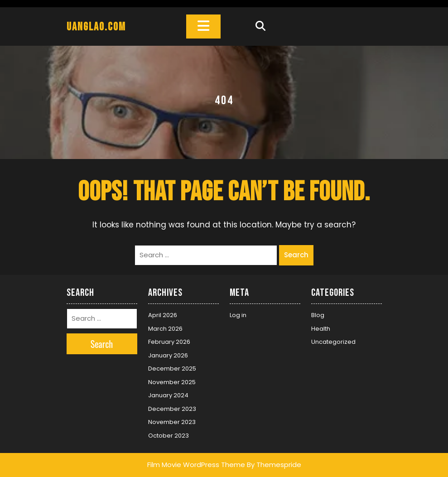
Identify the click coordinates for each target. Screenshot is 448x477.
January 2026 (168, 355)
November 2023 (172, 422)
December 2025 (172, 369)
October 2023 (169, 436)
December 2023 (172, 409)
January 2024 (168, 395)
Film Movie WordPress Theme (196, 465)
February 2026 (169, 342)
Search (296, 255)
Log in (238, 315)
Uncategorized (333, 342)
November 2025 (172, 382)
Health (321, 329)
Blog (318, 315)
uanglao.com (96, 27)
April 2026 (163, 315)
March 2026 (165, 329)
